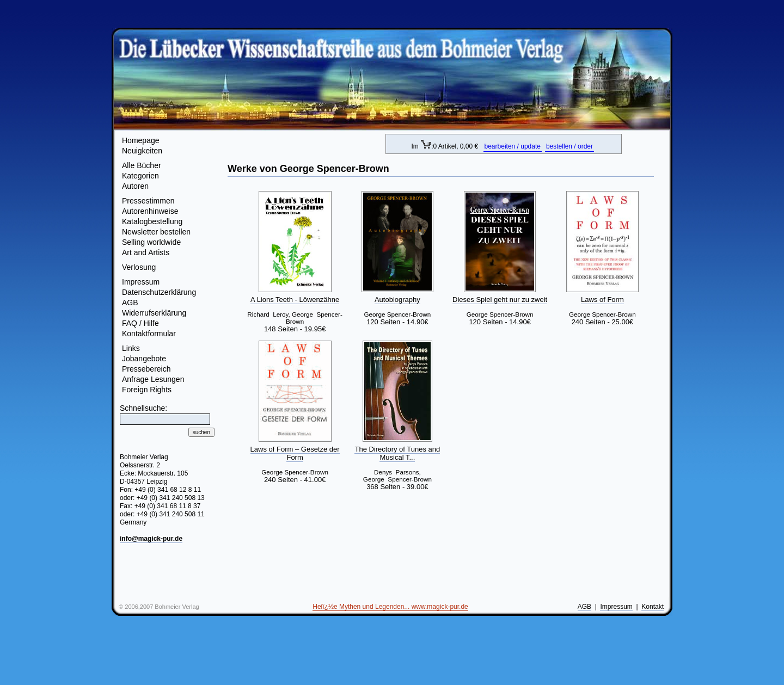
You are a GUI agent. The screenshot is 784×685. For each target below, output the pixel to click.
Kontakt (653, 607)
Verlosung (139, 267)
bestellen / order (569, 146)
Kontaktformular (149, 334)
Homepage (141, 140)
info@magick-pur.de (151, 539)
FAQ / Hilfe (140, 323)
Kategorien (140, 176)
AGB (130, 303)
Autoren (135, 186)
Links (131, 348)
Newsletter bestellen (156, 232)
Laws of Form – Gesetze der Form (295, 453)
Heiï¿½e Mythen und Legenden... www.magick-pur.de (390, 607)
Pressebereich (146, 369)
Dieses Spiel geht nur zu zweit (500, 300)
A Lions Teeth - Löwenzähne (295, 300)
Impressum (141, 282)
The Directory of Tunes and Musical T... (397, 453)
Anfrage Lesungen (153, 379)
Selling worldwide (151, 242)
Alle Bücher (142, 165)
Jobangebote (144, 359)
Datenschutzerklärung (159, 292)
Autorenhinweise (150, 211)
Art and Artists (146, 252)
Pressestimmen (148, 201)
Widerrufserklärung (154, 313)
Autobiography (397, 300)
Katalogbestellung (152, 221)
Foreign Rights (147, 390)
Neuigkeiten (142, 151)
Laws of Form (602, 300)
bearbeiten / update (513, 146)
